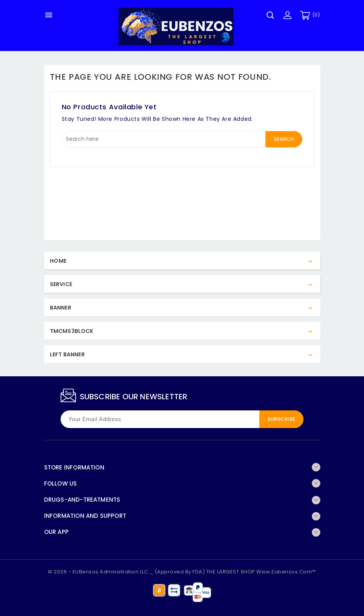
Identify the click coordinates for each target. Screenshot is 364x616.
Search (284, 139)
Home (58, 261)
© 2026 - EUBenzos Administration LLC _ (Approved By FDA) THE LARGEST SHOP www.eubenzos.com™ (182, 572)
